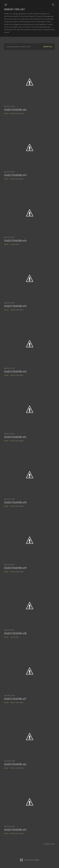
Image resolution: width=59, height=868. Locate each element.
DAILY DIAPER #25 (15, 830)
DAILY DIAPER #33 (15, 306)
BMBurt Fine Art (14, 9)
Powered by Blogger (30, 860)
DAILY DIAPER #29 (15, 568)
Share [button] (6, 113)
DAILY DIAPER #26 (15, 764)
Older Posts (49, 844)
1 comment (15, 244)
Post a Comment (17, 113)
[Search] (53, 4)
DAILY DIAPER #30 (15, 502)
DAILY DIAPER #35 (15, 175)
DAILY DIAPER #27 (15, 699)
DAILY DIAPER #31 (15, 437)
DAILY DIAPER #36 (15, 110)
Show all (48, 47)
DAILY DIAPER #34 (15, 241)
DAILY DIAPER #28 (15, 633)
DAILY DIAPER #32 (15, 371)
